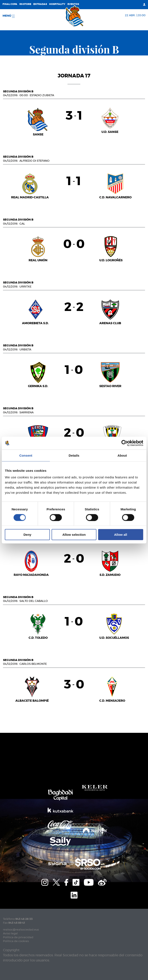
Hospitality (57, 4)
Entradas (40, 4)
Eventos (73, 4)
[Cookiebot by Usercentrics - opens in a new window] (124, 443)
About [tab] (122, 455)
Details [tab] (74, 455)
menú (9, 16)
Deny (27, 535)
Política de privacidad (18, 937)
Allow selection (74, 535)
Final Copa (10, 4)
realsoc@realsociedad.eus (21, 930)
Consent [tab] (26, 455)
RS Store (25, 4)
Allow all (121, 535)
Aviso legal (10, 934)
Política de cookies (16, 941)
